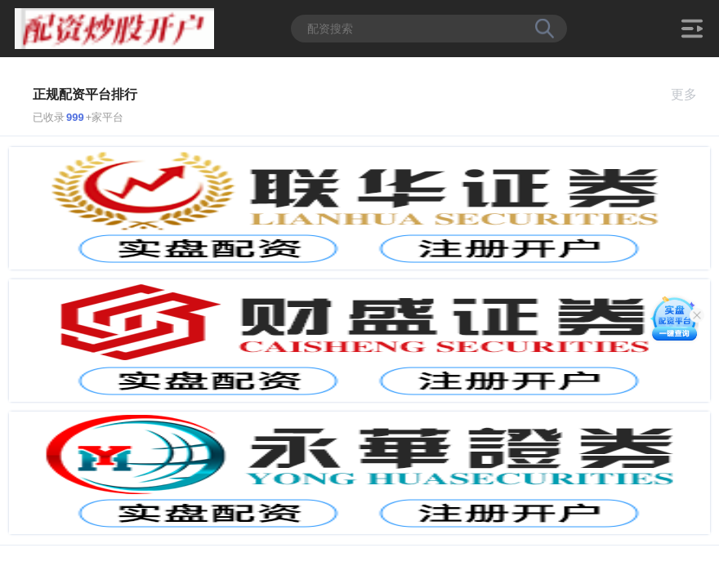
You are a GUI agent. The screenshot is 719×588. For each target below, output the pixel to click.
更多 (691, 94)
